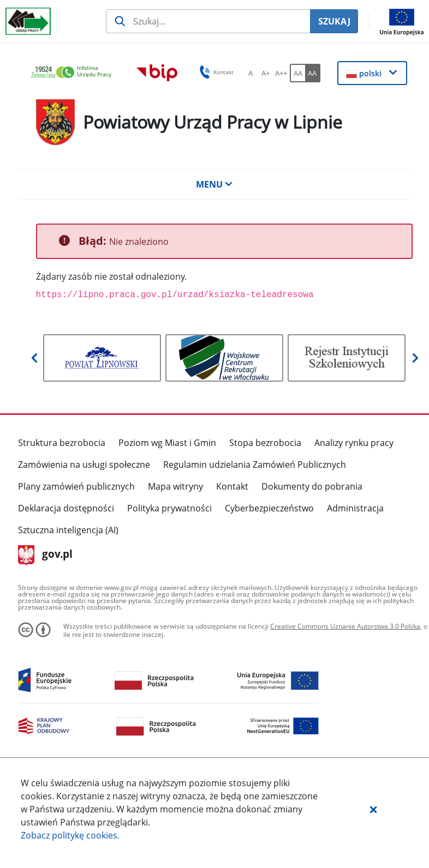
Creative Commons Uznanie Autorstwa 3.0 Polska (345, 626)
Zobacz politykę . (70, 835)
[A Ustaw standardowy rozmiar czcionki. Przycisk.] (251, 73)
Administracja (355, 508)
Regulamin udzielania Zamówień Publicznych (255, 465)
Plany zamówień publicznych (76, 486)
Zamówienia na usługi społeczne (84, 465)
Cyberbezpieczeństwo (269, 508)
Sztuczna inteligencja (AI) (68, 530)
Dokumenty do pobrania (312, 486)
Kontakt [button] (215, 72)
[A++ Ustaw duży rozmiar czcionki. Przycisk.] (281, 73)
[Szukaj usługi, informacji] (208, 21)
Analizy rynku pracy (354, 443)
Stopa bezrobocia (265, 443)
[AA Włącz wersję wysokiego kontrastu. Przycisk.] (313, 73)
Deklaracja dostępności (66, 508)
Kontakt (232, 486)
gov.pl (46, 555)
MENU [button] (214, 184)
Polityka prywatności (169, 508)
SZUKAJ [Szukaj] (334, 21)
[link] (74, 73)
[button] (373, 809)
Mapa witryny (175, 486)
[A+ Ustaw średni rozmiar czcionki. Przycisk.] (266, 73)
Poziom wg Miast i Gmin (167, 443)
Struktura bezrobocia (62, 443)
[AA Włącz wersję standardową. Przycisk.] (297, 73)
